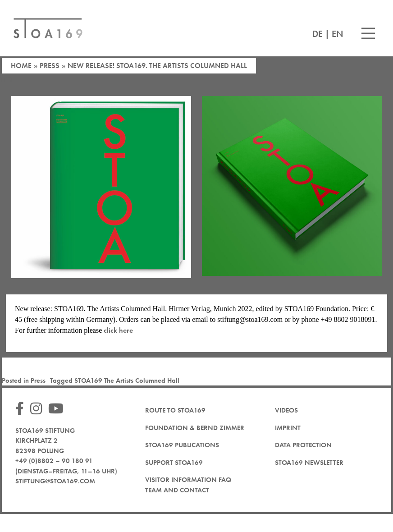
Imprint (288, 428)
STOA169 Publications (182, 445)
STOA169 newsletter (309, 463)
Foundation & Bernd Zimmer (195, 428)
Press (50, 66)
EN (338, 34)
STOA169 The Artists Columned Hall (127, 381)
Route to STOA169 (175, 410)
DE (318, 34)
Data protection (303, 445)
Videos (286, 410)
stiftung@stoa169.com (55, 481)
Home (21, 66)
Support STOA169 (174, 463)
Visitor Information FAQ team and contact (188, 485)
